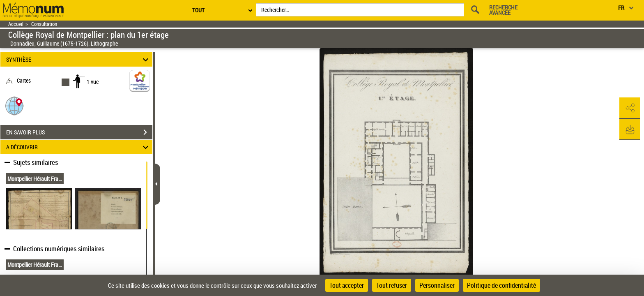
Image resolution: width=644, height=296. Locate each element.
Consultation (44, 24)
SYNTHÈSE (79, 59)
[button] (14, 105)
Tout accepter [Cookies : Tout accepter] (347, 285)
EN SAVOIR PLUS (79, 132)
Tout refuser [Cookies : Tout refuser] (392, 285)
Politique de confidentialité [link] (501, 285)
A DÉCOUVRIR (79, 147)
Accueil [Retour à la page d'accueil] (16, 24)
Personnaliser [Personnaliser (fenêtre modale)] (437, 285)
